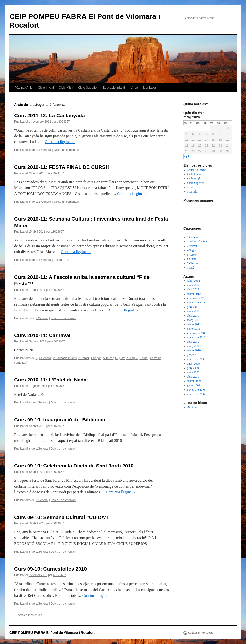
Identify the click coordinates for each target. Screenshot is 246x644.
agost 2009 (194, 364)
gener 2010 (194, 355)
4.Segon (96, 358)
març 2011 (193, 320)
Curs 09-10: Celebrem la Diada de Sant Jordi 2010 (74, 466)
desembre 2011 (196, 298)
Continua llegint (60, 142)
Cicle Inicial (46, 88)
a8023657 (63, 122)
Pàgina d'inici (24, 88)
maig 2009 (193, 372)
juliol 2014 (194, 281)
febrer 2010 (194, 350)
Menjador (150, 88)
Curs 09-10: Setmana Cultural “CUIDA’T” (63, 517)
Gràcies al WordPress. (201, 633)
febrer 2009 (194, 381)
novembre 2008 (196, 390)
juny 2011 (193, 307)
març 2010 (193, 346)
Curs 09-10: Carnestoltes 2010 (51, 569)
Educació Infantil (114, 88)
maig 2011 (193, 311)
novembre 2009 (196, 359)
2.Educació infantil (65, 358)
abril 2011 (193, 316)
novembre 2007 (196, 394)
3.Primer (84, 358)
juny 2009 (193, 368)
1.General (45, 150)
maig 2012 (193, 285)
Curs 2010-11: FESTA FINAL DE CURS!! (62, 167)
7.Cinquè (132, 358)
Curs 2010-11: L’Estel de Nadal (51, 380)
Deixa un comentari (66, 150)
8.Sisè (143, 358)
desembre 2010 (196, 333)
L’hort (134, 88)
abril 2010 (193, 342)
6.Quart (120, 358)
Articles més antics (28, 615)
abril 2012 (193, 289)
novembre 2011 (196, 303)
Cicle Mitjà (66, 88)
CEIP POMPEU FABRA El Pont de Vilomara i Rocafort (52, 633)
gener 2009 (194, 385)
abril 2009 (193, 377)
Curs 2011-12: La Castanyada (50, 115)
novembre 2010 (196, 337)
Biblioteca (193, 407)
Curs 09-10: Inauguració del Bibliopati (60, 420)
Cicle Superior (88, 88)
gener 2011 (194, 329)
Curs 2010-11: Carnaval (42, 335)
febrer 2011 (194, 324)
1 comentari (61, 260)
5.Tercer (108, 358)
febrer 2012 (194, 294)
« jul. (187, 156)
